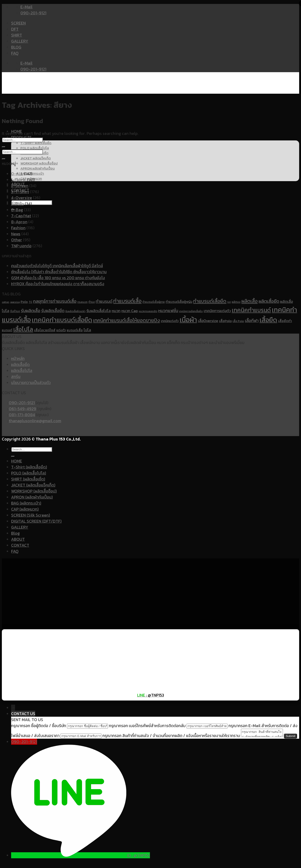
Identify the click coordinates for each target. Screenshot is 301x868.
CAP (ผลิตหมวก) (25, 509)
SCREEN (18, 23)
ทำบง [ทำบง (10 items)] (92, 302)
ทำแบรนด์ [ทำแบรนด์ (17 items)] (104, 301)
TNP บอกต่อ (21, 246)
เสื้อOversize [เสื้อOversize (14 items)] (208, 321)
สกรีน (16, 377)
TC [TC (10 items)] (30, 302)
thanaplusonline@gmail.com (35, 421)
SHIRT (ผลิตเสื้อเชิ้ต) (28, 479)
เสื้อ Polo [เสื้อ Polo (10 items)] (238, 321)
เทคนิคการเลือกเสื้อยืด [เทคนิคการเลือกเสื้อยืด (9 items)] (191, 311)
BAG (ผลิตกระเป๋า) (26, 503)
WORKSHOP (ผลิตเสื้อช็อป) (34, 491)
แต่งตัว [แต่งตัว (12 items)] (61, 330)
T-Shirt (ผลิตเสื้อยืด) (29, 467)
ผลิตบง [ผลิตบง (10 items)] (236, 302)
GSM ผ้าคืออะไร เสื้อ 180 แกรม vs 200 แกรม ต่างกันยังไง (58, 278)
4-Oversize (22, 198)
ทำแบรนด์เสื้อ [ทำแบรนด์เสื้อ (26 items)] (127, 301)
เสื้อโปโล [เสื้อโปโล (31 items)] (23, 329)
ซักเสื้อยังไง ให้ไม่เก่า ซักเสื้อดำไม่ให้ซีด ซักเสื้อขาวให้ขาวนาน (59, 272)
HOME (17, 461)
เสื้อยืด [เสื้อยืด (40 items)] (268, 320)
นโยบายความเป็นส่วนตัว (31, 383)
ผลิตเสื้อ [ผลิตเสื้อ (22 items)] (250, 301)
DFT (15, 29)
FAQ (15, 53)
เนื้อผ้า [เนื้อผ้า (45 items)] (188, 320)
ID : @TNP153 (139, 863)
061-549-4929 (22, 409)
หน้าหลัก (18, 359)
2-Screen (20, 186)
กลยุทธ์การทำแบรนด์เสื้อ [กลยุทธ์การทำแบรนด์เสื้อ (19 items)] (55, 301)
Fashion (18, 228)
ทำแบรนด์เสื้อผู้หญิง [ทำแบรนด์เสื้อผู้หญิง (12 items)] (179, 302)
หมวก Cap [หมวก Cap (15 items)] (130, 311)
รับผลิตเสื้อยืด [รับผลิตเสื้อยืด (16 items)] (53, 311)
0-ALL (17, 174)
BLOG (16, 47)
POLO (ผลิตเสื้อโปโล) (29, 473)
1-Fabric (19, 180)
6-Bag (17, 210)
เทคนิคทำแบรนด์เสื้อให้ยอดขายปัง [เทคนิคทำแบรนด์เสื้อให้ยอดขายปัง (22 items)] (127, 320)
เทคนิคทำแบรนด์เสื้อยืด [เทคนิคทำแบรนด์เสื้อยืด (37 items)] (62, 320)
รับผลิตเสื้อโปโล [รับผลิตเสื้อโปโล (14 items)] (99, 311)
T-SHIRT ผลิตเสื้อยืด (36, 143)
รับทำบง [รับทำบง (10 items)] (15, 311)
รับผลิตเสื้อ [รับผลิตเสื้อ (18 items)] (31, 311)
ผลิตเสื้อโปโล (22, 371)
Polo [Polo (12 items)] (24, 302)
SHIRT (17, 35)
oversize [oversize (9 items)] (15, 302)
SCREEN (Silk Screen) (31, 515)
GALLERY (20, 41)
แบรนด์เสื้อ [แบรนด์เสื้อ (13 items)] (75, 330)
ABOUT (18, 539)
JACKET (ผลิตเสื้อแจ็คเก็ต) (33, 485)
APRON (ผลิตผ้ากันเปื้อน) (32, 497)
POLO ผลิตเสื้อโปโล (35, 148)
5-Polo (17, 204)
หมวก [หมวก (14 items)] (116, 311)
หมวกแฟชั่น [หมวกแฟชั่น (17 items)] (168, 311)
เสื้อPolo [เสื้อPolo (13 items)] (225, 321)
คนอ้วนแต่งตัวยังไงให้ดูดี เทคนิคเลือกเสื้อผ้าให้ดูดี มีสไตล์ (57, 266)
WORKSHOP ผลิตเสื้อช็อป (39, 163)
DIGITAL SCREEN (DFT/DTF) (36, 521)
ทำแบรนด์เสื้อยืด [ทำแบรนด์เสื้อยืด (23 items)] (210, 301)
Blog (15, 533)
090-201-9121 (22, 403)
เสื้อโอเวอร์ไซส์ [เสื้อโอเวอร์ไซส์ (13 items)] (45, 330)
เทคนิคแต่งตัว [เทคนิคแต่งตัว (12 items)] (170, 321)
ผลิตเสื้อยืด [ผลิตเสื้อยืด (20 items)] (269, 301)
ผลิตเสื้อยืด (20, 365)
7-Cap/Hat (21, 216)
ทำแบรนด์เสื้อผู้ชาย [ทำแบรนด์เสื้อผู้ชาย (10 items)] (154, 302)
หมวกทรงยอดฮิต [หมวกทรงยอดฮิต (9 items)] (148, 311)
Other (17, 240)
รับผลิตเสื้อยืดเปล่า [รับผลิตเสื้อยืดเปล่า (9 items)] (75, 311)
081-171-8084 (22, 415)
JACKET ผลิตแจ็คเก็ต (36, 158)
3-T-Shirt (20, 192)
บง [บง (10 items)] (229, 302)
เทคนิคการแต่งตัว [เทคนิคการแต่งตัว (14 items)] (217, 311)
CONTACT (20, 545)
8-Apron (19, 222)
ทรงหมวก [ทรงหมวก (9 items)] (82, 302)
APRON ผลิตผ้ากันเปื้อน (38, 168)
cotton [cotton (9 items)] (6, 302)
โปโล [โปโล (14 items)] (87, 330)
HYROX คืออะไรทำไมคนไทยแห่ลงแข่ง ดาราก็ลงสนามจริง (58, 284)
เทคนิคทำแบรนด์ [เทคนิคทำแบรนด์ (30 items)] (251, 310)
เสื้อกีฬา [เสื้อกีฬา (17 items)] (252, 321)
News (16, 234)
